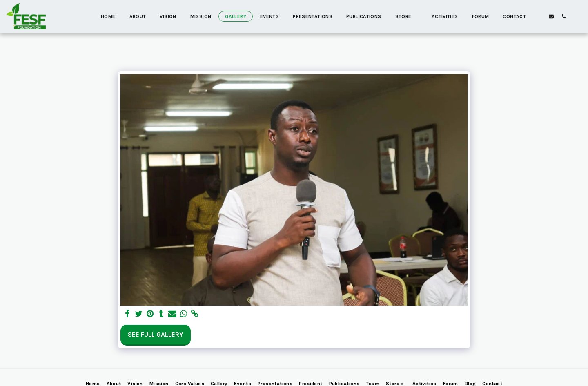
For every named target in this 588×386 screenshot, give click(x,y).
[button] (551, 16)
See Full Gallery (156, 335)
